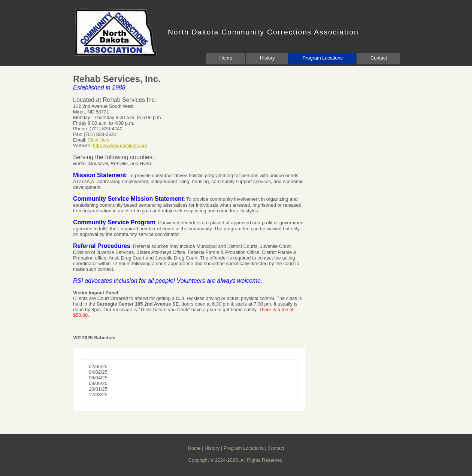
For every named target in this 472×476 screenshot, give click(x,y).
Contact (379, 58)
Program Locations (322, 58)
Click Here (99, 140)
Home (226, 58)
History (267, 58)
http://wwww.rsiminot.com (120, 145)
